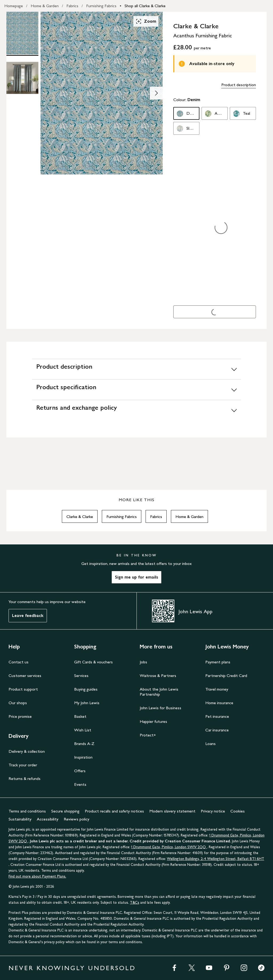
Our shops (18, 703)
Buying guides (86, 689)
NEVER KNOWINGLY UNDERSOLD (72, 968)
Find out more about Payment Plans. (37, 876)
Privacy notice (213, 811)
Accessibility (48, 819)
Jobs (143, 662)
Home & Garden (45, 6)
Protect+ (148, 735)
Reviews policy (77, 819)
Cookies (238, 811)
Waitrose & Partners (158, 676)
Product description (239, 85)
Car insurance (217, 730)
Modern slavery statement (172, 811)
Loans (210, 744)
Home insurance (219, 703)
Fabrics (72, 6)
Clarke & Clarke (80, 517)
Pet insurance (217, 716)
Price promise (20, 716)
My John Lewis (87, 703)
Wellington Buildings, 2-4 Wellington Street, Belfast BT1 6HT (216, 859)
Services (81, 676)
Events (80, 784)
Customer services (25, 676)
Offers (80, 771)
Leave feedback (28, 616)
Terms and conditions (27, 811)
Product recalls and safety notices (114, 811)
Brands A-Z (84, 744)
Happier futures (153, 721)
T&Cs (135, 903)
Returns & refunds (25, 778)
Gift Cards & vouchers (93, 662)
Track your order (23, 765)
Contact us (19, 662)
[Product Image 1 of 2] (22, 33)
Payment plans (218, 662)
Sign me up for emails (136, 577)
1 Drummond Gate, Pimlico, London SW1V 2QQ (169, 847)
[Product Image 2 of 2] (22, 78)
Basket (80, 716)
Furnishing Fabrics (101, 6)
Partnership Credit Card (226, 676)
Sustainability (20, 819)
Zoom (146, 21)
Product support (23, 689)
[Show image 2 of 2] (156, 93)
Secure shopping (65, 811)
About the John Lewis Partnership (159, 692)
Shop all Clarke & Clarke (145, 6)
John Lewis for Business (160, 708)
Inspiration (83, 757)
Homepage (14, 6)
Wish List (83, 730)
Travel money (217, 689)
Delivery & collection (27, 751)
